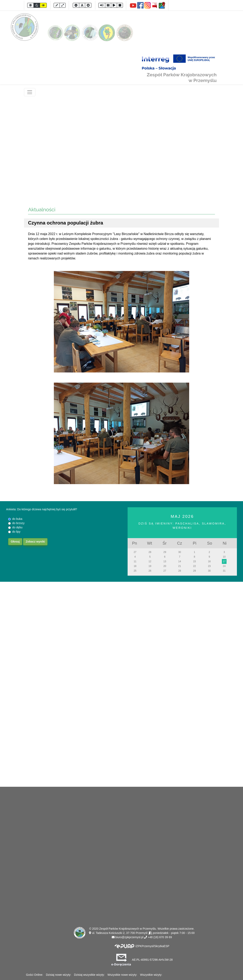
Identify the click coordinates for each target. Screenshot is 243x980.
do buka (17, 519)
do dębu (17, 527)
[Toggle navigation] (30, 92)
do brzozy (18, 523)
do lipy (16, 532)
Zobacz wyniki (35, 542)
